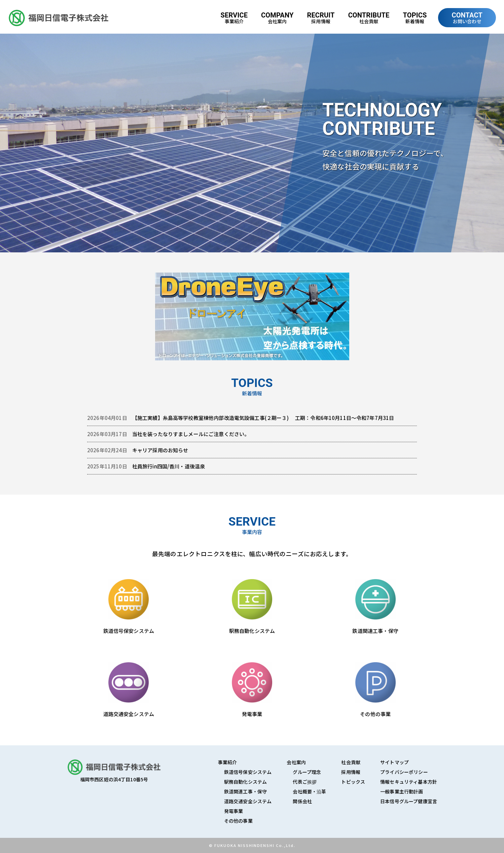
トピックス (353, 782)
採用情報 (351, 772)
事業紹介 (228, 762)
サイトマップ (394, 762)
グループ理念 (307, 772)
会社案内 (296, 762)
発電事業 (234, 811)
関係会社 (302, 801)
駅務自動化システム (245, 782)
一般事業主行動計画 (402, 791)
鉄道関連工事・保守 (245, 791)
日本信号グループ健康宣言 (409, 801)
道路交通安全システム (248, 801)
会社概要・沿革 (309, 791)
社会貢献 (351, 762)
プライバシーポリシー (404, 772)
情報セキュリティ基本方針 (409, 782)
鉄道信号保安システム (248, 772)
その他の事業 (238, 821)
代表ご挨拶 (305, 782)
